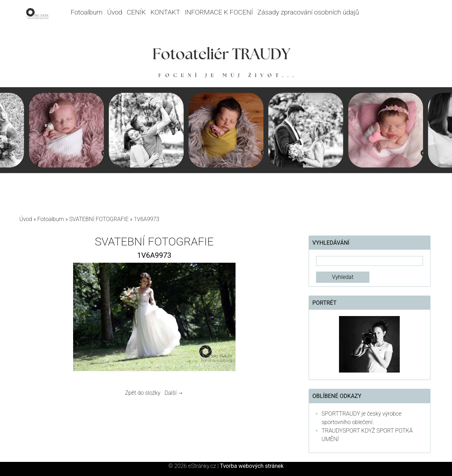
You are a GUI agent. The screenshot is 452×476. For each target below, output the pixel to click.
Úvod (115, 12)
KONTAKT (165, 12)
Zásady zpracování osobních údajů (308, 12)
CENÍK (136, 12)
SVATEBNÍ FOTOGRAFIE (100, 219)
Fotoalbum (87, 12)
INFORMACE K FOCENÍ (219, 12)
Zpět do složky (143, 393)
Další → (174, 393)
